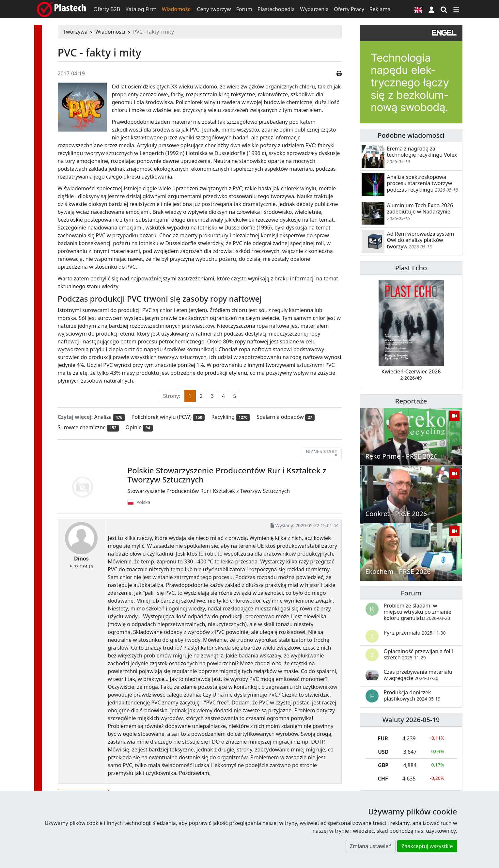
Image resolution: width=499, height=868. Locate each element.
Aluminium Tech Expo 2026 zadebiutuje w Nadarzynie (420, 208)
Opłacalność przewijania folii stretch (419, 654)
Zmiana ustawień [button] (371, 846)
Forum (244, 9)
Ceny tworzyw (214, 9)
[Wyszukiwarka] (444, 9)
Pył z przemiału (415, 633)
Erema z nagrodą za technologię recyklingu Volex (422, 152)
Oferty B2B (107, 9)
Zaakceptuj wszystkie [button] (427, 846)
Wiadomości (177, 9)
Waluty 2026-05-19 (411, 720)
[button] (431, 9)
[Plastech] (61, 9)
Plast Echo (411, 268)
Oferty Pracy (349, 9)
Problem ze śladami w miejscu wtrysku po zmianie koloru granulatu (418, 612)
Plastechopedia (276, 9)
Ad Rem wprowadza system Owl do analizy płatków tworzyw (421, 240)
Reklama (380, 9)
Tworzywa (76, 32)
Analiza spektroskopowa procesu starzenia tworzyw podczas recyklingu (420, 183)
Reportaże (411, 401)
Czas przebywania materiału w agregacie (418, 675)
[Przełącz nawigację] (456, 9)
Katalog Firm (141, 9)
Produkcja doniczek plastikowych (412, 695)
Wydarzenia (314, 9)
